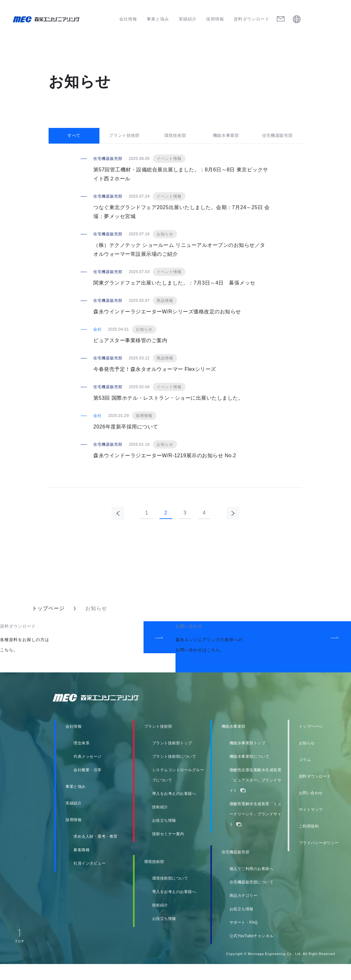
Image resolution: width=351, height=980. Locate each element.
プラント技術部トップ (172, 759)
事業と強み (158, 19)
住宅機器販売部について (252, 898)
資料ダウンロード (252, 19)
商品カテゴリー (244, 912)
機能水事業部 (226, 143)
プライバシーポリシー (319, 859)
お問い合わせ (311, 809)
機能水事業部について (250, 772)
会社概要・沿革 (88, 786)
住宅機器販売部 (277, 143)
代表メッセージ (88, 772)
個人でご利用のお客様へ (252, 885)
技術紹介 (160, 823)
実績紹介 (188, 19)
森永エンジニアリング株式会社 (102, 714)
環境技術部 (175, 143)
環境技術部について (170, 894)
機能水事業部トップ (248, 759)
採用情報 (215, 19)
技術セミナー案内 (168, 850)
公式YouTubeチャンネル (252, 952)
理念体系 (82, 759)
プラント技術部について (174, 772)
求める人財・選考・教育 (96, 852)
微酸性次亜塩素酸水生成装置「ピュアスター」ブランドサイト (256, 796)
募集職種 (82, 866)
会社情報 (128, 19)
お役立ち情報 (164, 836)
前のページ (118, 529)
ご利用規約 (309, 842)
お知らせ (307, 759)
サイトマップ (311, 826)
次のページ (233, 529)
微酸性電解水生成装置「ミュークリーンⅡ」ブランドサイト (256, 830)
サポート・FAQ (244, 938)
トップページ (48, 624)
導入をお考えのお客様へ (174, 810)
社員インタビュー (90, 879)
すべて (74, 143)
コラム (305, 776)
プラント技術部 (125, 143)
